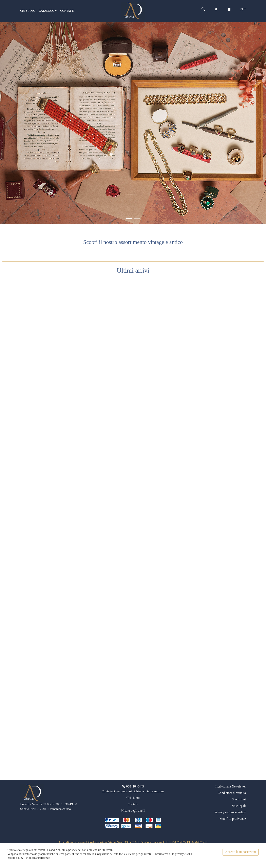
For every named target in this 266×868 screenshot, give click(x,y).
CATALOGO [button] (46, 11)
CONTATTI (67, 11)
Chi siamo (133, 798)
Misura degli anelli (133, 811)
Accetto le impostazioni (241, 852)
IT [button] (242, 9)
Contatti (133, 804)
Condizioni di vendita (232, 793)
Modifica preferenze (233, 819)
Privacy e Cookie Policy (230, 812)
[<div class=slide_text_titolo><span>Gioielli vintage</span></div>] (129, 218)
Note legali (239, 806)
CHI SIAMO (28, 11)
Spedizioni (239, 799)
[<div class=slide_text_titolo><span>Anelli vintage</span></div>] (137, 218)
